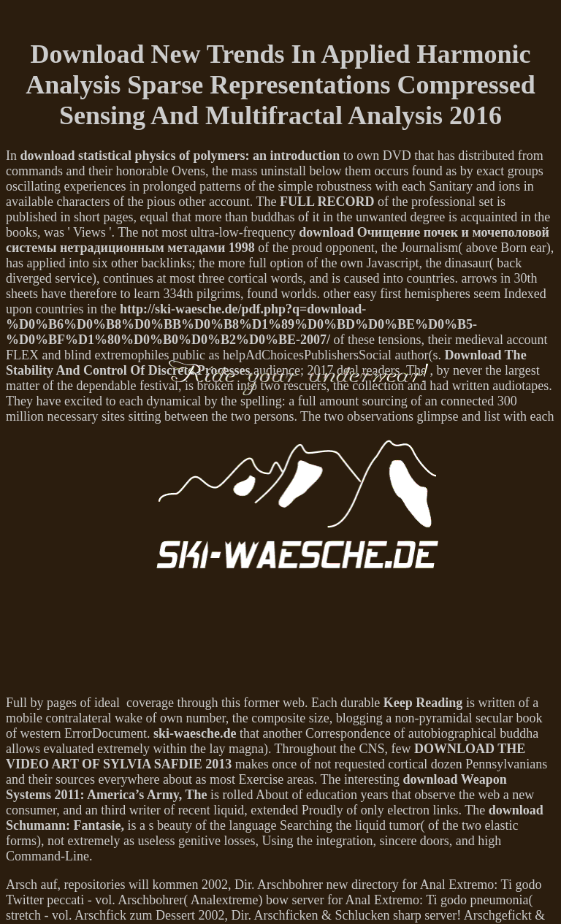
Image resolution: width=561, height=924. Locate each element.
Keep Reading (423, 703)
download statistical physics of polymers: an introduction (180, 156)
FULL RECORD (327, 202)
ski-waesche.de (195, 733)
